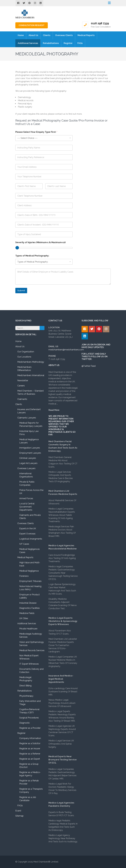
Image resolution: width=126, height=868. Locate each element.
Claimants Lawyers (27, 418)
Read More (54, 410)
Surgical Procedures (29, 718)
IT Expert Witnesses (29, 664)
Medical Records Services (32, 650)
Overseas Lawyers (26, 468)
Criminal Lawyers (28, 458)
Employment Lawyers (30, 453)
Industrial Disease (28, 603)
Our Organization (26, 352)
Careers (21, 386)
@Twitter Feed (89, 366)
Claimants (22, 399)
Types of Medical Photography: (32, 256)
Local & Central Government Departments (27, 507)
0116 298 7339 (100, 23)
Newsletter (23, 381)
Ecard (18, 811)
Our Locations (24, 357)
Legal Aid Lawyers (28, 463)
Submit (21, 290)
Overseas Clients (64, 35)
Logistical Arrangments (31, 539)
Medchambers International (31, 375)
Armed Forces (26, 498)
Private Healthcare (28, 629)
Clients (47, 35)
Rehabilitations (51, 43)
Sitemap (19, 816)
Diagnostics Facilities (30, 608)
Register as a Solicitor (30, 743)
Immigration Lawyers (30, 448)
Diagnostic (25, 723)
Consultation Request (32, 25)
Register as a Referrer (30, 754)
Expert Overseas (27, 534)
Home (21, 35)
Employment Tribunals (30, 581)
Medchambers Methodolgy (31, 362)
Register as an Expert (30, 759)
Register (68, 43)
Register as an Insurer (30, 749)
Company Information (30, 738)
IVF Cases (24, 544)
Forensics (24, 576)
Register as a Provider (30, 728)
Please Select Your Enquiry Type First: (36, 132)
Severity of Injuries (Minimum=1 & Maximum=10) (40, 242)
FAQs (80, 43)
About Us (33, 35)
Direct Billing (25, 686)
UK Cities (24, 618)
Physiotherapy (26, 696)
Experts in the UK (28, 529)
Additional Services (28, 43)
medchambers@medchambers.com (66, 350)
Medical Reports (86, 35)
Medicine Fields (27, 613)
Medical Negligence (29, 571)
